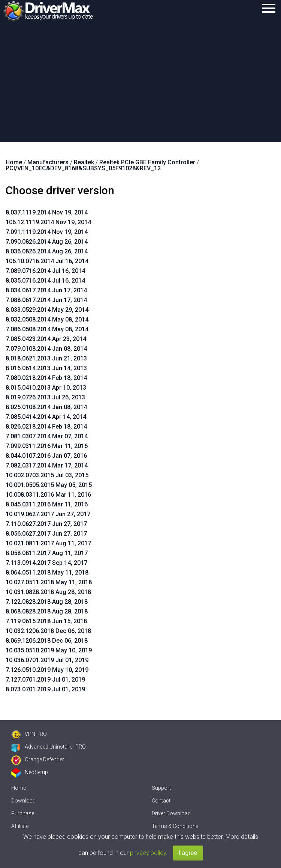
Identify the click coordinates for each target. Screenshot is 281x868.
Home (19, 788)
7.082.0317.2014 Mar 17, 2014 (47, 465)
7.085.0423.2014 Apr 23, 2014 (46, 339)
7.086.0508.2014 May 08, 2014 (47, 329)
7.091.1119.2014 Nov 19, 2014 (47, 232)
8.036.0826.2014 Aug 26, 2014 (47, 251)
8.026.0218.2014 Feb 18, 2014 (46, 427)
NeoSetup (30, 772)
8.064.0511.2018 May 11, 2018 (47, 572)
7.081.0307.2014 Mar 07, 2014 (47, 436)
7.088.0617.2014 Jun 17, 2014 (46, 300)
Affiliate (20, 826)
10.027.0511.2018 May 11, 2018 (49, 582)
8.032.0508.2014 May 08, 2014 (47, 319)
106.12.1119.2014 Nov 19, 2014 (48, 222)
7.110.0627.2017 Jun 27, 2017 (46, 524)
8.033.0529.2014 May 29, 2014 (47, 310)
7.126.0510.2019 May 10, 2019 (47, 670)
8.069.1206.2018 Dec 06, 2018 (47, 641)
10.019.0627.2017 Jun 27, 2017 (48, 514)
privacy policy (148, 853)
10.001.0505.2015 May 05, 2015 (49, 485)
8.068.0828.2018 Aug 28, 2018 (47, 611)
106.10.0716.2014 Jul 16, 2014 (47, 261)
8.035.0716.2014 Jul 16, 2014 (45, 281)
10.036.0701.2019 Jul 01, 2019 (47, 660)
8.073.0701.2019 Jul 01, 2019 (45, 689)
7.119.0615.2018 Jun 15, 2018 (46, 621)
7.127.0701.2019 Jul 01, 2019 (45, 680)
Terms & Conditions (175, 826)
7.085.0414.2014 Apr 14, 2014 (46, 417)
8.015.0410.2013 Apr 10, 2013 (46, 388)
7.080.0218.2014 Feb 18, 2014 (46, 378)
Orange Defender (38, 759)
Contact (161, 801)
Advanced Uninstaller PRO (49, 747)
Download (23, 801)
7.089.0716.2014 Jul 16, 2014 (45, 271)
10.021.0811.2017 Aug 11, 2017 (48, 543)
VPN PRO (29, 734)
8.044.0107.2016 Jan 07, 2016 (46, 456)
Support (161, 788)
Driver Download (171, 813)
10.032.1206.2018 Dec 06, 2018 (48, 631)
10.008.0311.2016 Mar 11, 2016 (48, 495)
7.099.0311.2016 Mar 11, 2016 (47, 446)
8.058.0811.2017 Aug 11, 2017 (47, 553)
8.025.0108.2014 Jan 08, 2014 (46, 407)
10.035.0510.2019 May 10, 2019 (49, 650)
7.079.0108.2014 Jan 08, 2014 (46, 349)
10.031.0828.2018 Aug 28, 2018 (48, 592)
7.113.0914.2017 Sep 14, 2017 (46, 563)
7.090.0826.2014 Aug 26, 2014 (47, 242)
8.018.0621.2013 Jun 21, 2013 (46, 358)
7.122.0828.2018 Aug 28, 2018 (47, 602)
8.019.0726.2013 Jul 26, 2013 (45, 397)
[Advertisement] (140, 86)
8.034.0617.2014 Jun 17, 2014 (46, 290)
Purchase (23, 813)
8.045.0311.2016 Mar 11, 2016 (47, 504)
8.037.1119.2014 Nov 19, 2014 (47, 212)
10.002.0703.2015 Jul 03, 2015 (47, 475)
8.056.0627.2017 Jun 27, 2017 (46, 534)
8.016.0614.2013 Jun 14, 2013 (46, 368)
